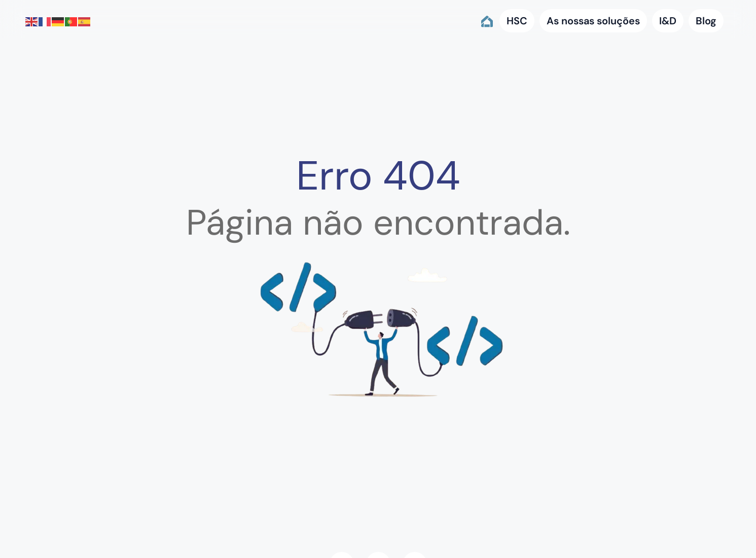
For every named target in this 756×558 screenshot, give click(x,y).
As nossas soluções (593, 21)
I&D (668, 21)
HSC (517, 21)
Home (486, 21)
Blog (706, 21)
